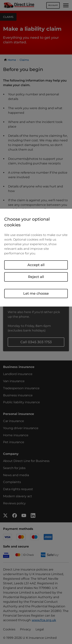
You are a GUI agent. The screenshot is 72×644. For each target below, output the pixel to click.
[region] (36, 258)
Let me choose (36, 293)
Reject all (36, 277)
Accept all (36, 265)
